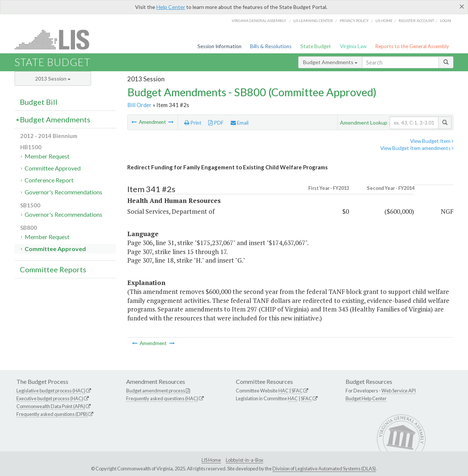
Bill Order (139, 105)
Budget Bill (39, 102)
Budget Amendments (330, 62)
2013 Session (53, 79)
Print (193, 123)
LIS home (384, 21)
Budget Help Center (366, 398)
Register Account (416, 21)
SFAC (297, 391)
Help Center (171, 7)
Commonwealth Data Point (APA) (51, 406)
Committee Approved (53, 168)
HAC (283, 391)
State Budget (316, 46)
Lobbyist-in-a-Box (244, 460)
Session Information (219, 46)
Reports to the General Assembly (412, 46)
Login (446, 21)
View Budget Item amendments (417, 148)
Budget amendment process (156, 391)
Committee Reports (53, 269)
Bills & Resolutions (271, 46)
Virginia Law (353, 46)
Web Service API (399, 391)
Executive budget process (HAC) (50, 398)
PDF (216, 123)
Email (240, 123)
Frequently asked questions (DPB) (52, 414)
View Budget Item (432, 141)
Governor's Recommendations (63, 192)
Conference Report (49, 180)
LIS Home (211, 460)
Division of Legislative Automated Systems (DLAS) (324, 469)
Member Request (47, 156)
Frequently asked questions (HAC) (162, 398)
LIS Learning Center (313, 21)
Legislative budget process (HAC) (51, 391)
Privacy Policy (354, 21)
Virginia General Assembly (259, 21)
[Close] (462, 6)
